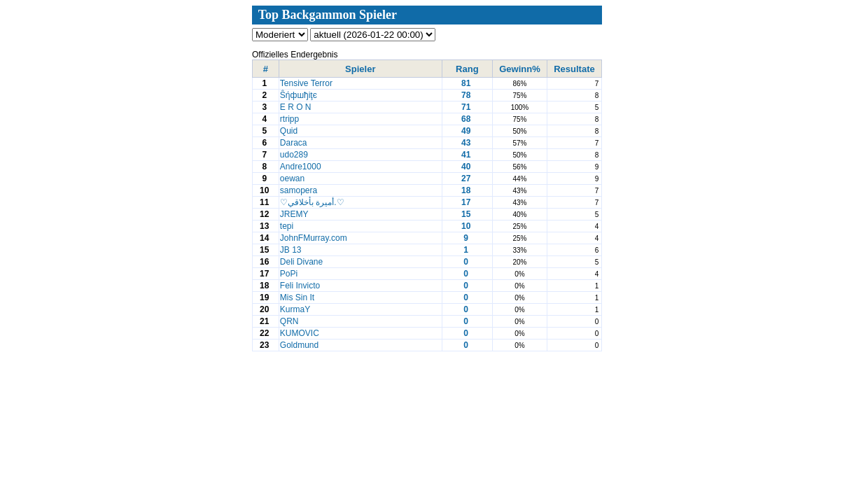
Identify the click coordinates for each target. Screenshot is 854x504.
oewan (294, 178)
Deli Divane (303, 262)
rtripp (291, 119)
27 (466, 178)
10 (466, 226)
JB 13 (292, 250)
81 (466, 83)
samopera (300, 190)
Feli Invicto (301, 286)
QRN (290, 321)
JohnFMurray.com (315, 238)
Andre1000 (302, 167)
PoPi (290, 274)
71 (466, 107)
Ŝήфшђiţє (300, 95)
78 (466, 95)
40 (466, 167)
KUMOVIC (301, 333)
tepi (288, 226)
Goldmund (301, 345)
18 (466, 190)
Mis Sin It (299, 297)
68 (466, 119)
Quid (290, 131)
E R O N (297, 107)
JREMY (295, 214)
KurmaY (296, 309)
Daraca (295, 143)
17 (466, 202)
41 (466, 155)
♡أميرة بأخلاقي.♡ (313, 202)
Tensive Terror (307, 83)
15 (466, 214)
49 (466, 131)
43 (466, 143)
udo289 (295, 155)
